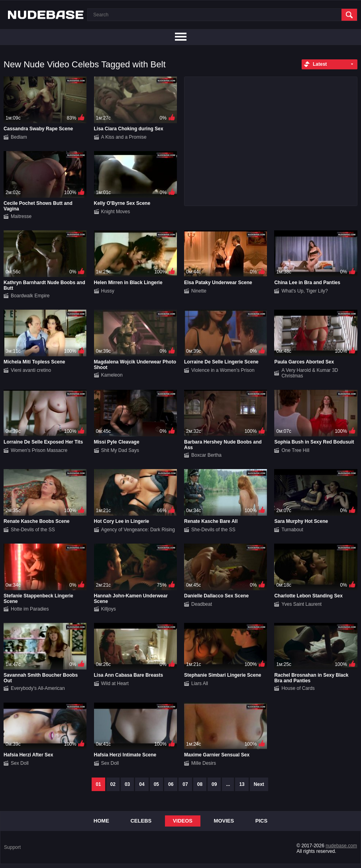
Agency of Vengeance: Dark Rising (138, 530)
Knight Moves (116, 212)
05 (156, 784)
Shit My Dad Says (120, 450)
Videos (183, 821)
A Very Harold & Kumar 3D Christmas (310, 373)
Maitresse (21, 216)
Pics (261, 821)
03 (127, 784)
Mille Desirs (204, 763)
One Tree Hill (295, 450)
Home (101, 821)
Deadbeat (202, 604)
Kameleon (112, 375)
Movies (224, 821)
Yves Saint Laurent (301, 604)
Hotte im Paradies (30, 609)
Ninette (199, 291)
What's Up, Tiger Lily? (304, 291)
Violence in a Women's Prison (223, 370)
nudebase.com (341, 846)
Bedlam (19, 137)
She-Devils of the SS (33, 530)
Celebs (141, 821)
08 (200, 784)
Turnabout (292, 530)
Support (12, 847)
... (228, 784)
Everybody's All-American (38, 688)
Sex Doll (20, 763)
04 (142, 784)
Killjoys (109, 609)
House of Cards (298, 688)
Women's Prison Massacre (39, 450)
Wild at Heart (115, 683)
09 (214, 784)
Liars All (200, 683)
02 (113, 784)
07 (185, 784)
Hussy (108, 291)
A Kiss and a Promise (124, 137)
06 (171, 784)
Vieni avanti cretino (31, 370)
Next (259, 784)
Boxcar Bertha (206, 455)
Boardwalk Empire (30, 296)
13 (242, 784)
